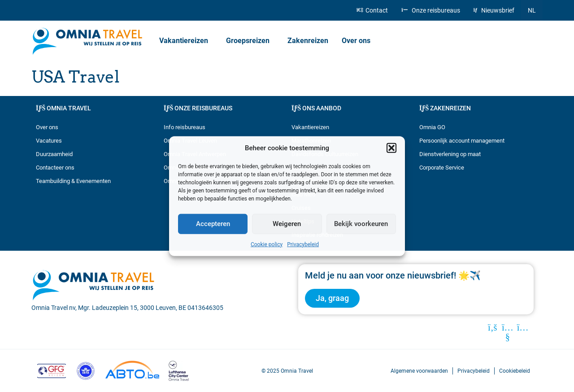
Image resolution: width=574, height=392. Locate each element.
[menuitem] (532, 10)
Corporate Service (442, 168)
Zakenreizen (308, 41)
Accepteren (213, 224)
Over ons (358, 41)
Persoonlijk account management (462, 141)
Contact (372, 10)
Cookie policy (267, 244)
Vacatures (49, 141)
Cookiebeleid (515, 370)
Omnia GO (432, 127)
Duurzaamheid (54, 154)
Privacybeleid (303, 244)
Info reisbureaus (185, 127)
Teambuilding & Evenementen (73, 181)
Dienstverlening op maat (450, 154)
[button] (391, 148)
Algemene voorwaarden (419, 370)
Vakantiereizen (186, 41)
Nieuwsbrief (494, 10)
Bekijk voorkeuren (361, 224)
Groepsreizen (250, 41)
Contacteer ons (55, 168)
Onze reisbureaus (430, 10)
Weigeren (287, 224)
